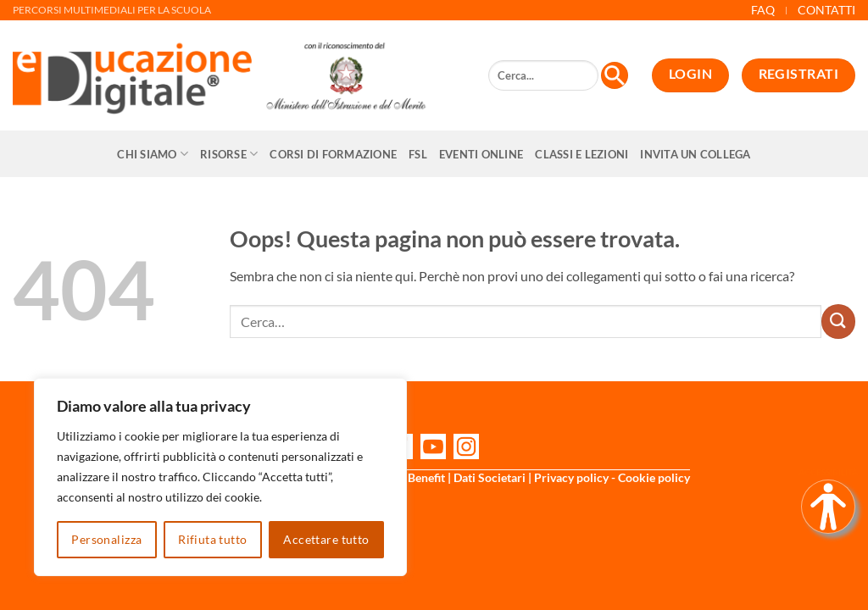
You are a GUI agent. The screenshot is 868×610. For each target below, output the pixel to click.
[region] (220, 477)
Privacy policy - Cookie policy (612, 477)
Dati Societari (490, 477)
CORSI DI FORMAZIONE (333, 154)
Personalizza (106, 539)
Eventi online (481, 154)
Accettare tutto (326, 539)
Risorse (229, 154)
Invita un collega (695, 154)
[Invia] (838, 321)
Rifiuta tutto (212, 539)
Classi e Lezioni (581, 154)
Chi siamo (153, 154)
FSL (418, 154)
